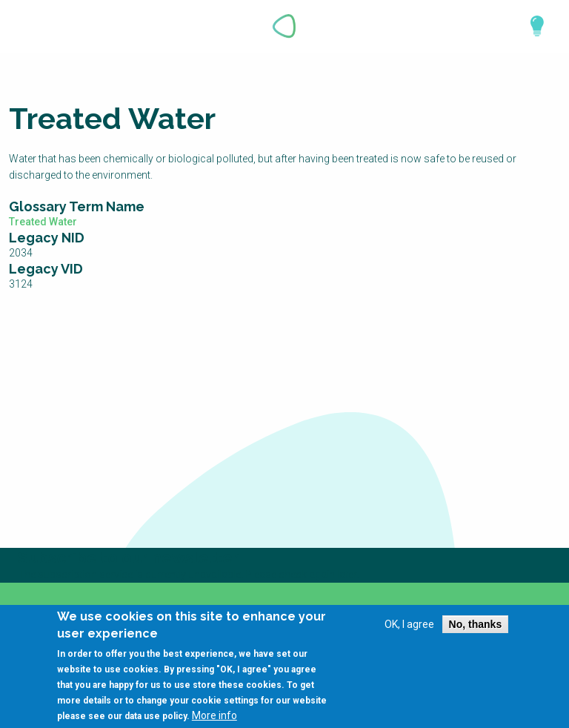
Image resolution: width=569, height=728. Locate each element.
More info (214, 718)
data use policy (156, 718)
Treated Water (43, 222)
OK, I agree (409, 627)
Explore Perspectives (530, 26)
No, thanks (476, 627)
